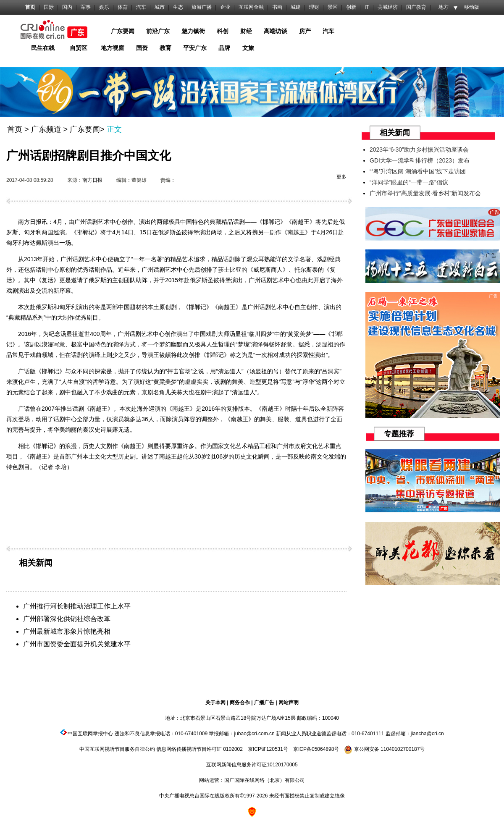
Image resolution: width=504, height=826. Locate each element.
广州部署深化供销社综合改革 (67, 619)
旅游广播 (202, 7)
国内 (67, 7)
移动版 (472, 7)
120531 (275, 749)
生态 (178, 7)
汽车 (141, 7)
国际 (49, 7)
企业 (225, 7)
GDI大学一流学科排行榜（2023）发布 (420, 160)
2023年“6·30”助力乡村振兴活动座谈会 (419, 149)
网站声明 (289, 703)
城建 (296, 7)
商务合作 (240, 703)
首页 (30, 7)
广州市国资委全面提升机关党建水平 (77, 644)
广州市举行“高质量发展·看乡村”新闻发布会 (425, 193)
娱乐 (104, 7)
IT (367, 7)
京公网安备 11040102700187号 (384, 749)
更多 (341, 177)
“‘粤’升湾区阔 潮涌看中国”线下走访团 (418, 171)
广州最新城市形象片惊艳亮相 (67, 631)
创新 (351, 7)
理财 (314, 7)
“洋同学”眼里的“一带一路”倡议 (409, 182)
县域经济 (388, 7)
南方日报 (92, 180)
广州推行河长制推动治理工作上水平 (77, 606)
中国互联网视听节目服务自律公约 (117, 749)
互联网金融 (251, 7)
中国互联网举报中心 (90, 734)
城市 (160, 7)
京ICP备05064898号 (316, 749)
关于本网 (215, 703)
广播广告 (264, 703)
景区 (333, 7)
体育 (123, 7)
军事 (86, 7)
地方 (444, 7)
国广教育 (416, 7)
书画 (277, 7)
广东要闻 (85, 129)
